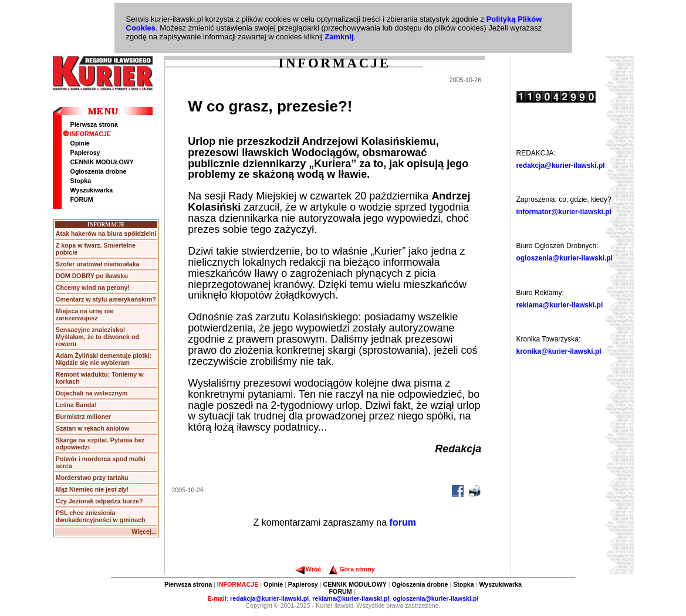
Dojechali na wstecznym (92, 393)
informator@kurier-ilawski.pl (564, 212)
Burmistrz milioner (83, 417)
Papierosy (85, 153)
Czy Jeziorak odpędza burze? (99, 501)
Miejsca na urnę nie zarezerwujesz (85, 314)
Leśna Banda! (76, 405)
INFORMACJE (87, 134)
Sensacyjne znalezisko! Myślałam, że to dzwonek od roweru (97, 337)
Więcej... (144, 532)
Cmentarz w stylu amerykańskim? (106, 299)
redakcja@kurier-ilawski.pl (561, 165)
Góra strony (352, 569)
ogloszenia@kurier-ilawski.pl (565, 258)
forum (403, 522)
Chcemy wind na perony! (93, 287)
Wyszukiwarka (92, 190)
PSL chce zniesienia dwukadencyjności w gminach (101, 516)
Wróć (308, 569)
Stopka (81, 181)
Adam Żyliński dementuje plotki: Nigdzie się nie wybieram (104, 359)
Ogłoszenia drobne (99, 171)
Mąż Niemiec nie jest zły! (92, 489)
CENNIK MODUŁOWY (102, 162)
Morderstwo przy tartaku (92, 478)
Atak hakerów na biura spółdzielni (106, 233)
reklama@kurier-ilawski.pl (560, 305)
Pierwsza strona (94, 124)
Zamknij (339, 37)
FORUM (82, 199)
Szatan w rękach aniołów (93, 428)
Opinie (80, 143)
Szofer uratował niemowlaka (98, 264)
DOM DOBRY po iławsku (92, 276)
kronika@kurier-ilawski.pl (559, 351)
